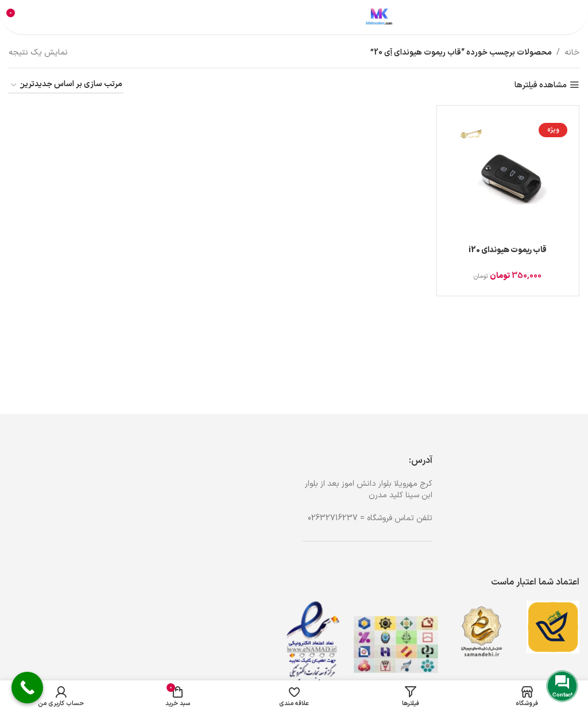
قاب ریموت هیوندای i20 (508, 250)
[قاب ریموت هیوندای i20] (508, 177)
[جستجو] (274, 17)
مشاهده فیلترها (541, 85)
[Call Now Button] (27, 688)
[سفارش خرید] (66, 85)
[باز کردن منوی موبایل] (566, 17)
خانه (572, 53)
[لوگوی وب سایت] (379, 17)
